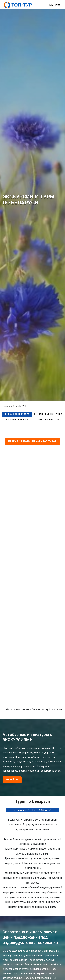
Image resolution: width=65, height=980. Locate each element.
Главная (7, 406)
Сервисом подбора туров (47, 709)
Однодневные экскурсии (48, 414)
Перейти (12, 780)
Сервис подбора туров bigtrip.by (32, 581)
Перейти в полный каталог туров (32, 441)
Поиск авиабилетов (48, 419)
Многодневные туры (17, 419)
